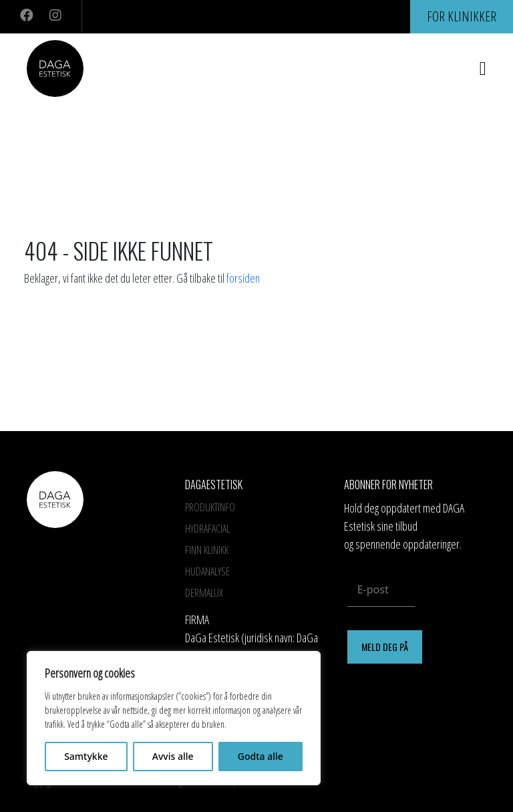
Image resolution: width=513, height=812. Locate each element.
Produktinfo (210, 507)
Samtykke (86, 756)
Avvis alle (173, 756)
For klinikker (462, 16)
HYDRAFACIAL (207, 529)
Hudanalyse (207, 571)
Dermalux (204, 593)
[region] (174, 718)
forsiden (243, 278)
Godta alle (261, 756)
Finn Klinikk (207, 550)
